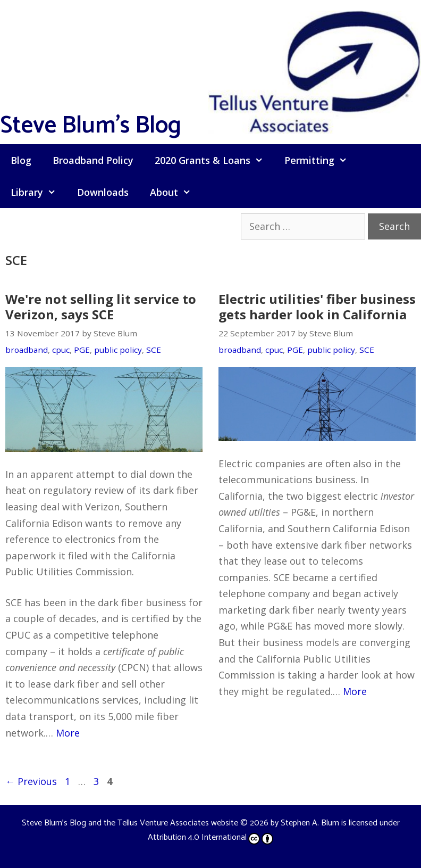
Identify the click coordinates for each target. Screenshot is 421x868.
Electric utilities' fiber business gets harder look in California (317, 307)
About (176, 192)
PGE (82, 350)
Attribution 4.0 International (210, 837)
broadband (27, 350)
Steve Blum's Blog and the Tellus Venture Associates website (130, 823)
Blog (21, 160)
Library (39, 192)
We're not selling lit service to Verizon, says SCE (101, 307)
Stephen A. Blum (310, 823)
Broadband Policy (93, 160)
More (68, 733)
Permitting (321, 160)
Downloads (103, 192)
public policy (118, 350)
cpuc (61, 350)
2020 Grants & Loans (214, 160)
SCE (154, 350)
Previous (31, 781)
